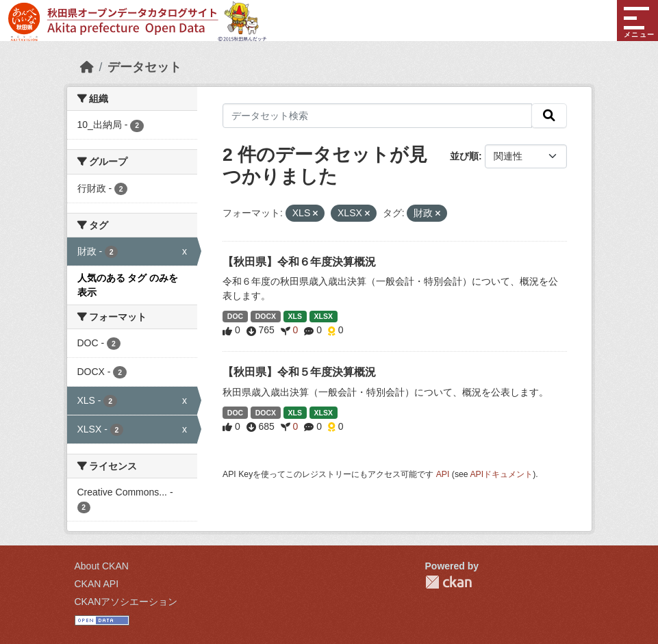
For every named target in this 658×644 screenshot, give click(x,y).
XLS (295, 316)
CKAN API (97, 584)
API (443, 474)
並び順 (464, 156)
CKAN (448, 582)
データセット (144, 67)
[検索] (549, 116)
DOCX (266, 316)
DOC (235, 316)
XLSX (323, 316)
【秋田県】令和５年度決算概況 (299, 372)
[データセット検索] (377, 116)
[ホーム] (87, 67)
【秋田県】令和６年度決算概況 (299, 262)
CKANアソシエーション (126, 602)
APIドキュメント (501, 474)
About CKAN (102, 566)
